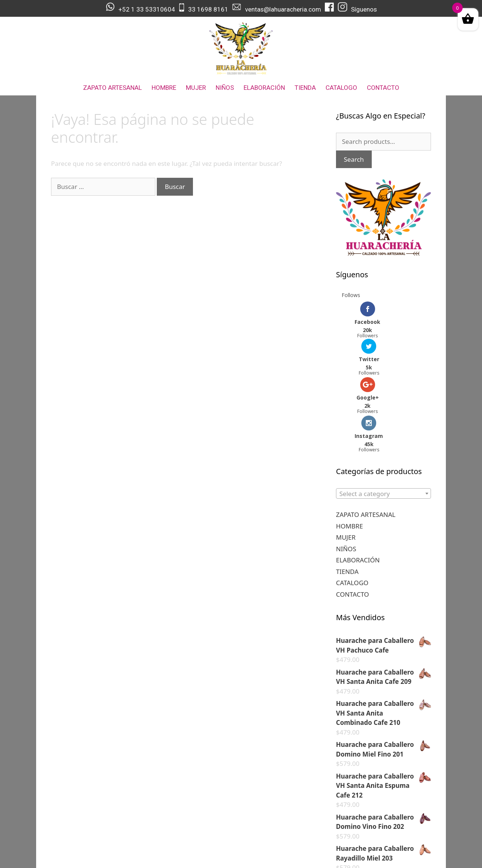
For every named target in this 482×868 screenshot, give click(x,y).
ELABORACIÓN (264, 88)
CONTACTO (383, 88)
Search (354, 159)
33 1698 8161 (208, 9)
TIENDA (305, 88)
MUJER (196, 88)
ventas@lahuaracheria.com (283, 9)
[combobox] (383, 418)
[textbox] (383, 418)
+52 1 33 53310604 (147, 9)
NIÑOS (225, 88)
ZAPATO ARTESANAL (112, 88)
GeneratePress (295, 856)
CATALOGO (341, 88)
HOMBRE (164, 88)
